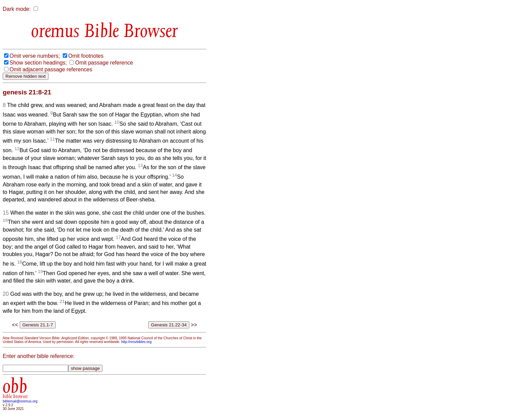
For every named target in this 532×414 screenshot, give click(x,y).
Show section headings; (38, 63)
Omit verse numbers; (35, 56)
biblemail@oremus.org (20, 401)
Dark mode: (17, 9)
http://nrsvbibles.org (136, 342)
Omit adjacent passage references (51, 69)
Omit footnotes (86, 56)
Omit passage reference (104, 63)
